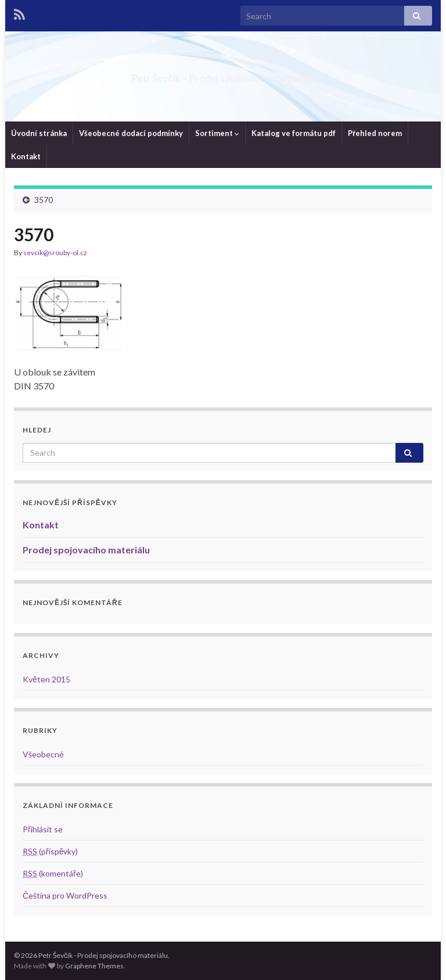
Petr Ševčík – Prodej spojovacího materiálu (223, 75)
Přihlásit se (43, 829)
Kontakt (26, 156)
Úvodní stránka (39, 133)
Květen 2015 (46, 679)
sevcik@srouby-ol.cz (55, 253)
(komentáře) (53, 873)
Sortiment (217, 133)
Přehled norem (375, 133)
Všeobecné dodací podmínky (131, 133)
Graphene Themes (94, 966)
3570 (44, 200)
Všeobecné (43, 754)
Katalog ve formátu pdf (294, 133)
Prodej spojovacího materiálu (86, 550)
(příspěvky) (50, 851)
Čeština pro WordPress (65, 895)
